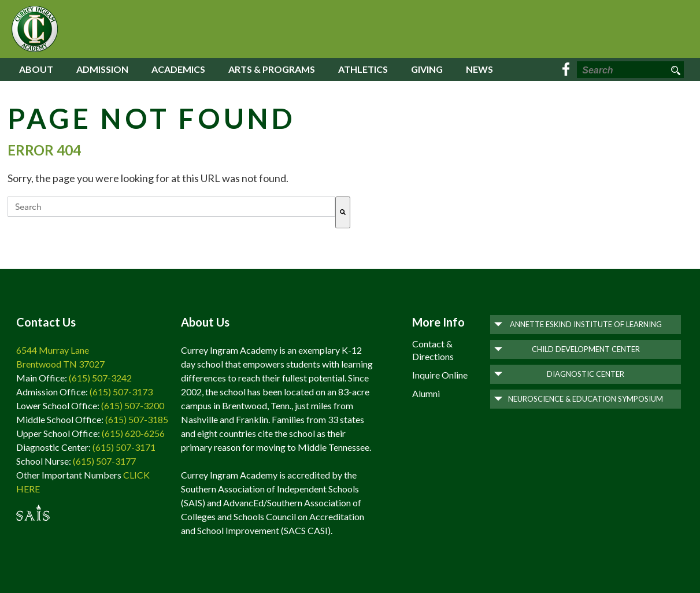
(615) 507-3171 (124, 447)
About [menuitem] (36, 69)
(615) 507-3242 (100, 378)
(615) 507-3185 (137, 419)
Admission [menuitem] (102, 69)
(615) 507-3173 (121, 392)
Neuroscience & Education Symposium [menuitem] (586, 399)
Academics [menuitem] (178, 69)
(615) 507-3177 (104, 461)
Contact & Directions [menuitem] (433, 350)
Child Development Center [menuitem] (586, 349)
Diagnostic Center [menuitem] (586, 374)
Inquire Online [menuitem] (440, 375)
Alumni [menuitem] (426, 393)
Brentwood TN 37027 (60, 364)
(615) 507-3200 (133, 405)
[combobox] (171, 207)
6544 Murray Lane (53, 350)
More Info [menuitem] (438, 322)
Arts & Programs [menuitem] (272, 69)
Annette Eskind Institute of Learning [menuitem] (586, 324)
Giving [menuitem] (427, 69)
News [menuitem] (479, 69)
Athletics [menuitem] (363, 69)
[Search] (343, 212)
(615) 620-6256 (133, 433)
